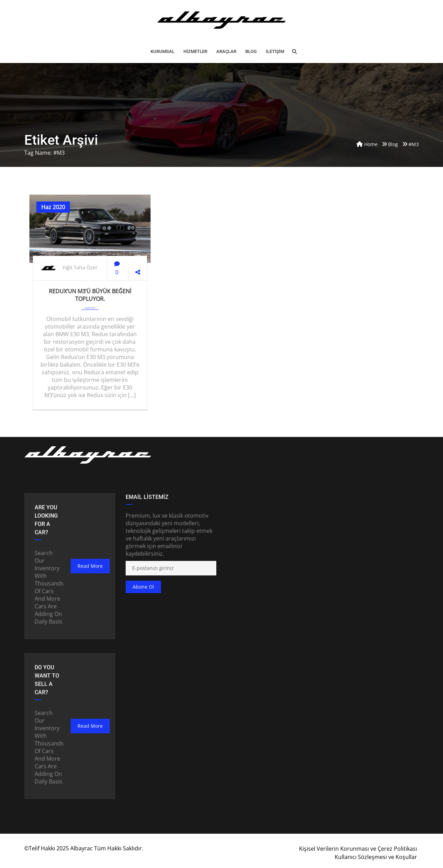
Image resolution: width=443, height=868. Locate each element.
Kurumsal (162, 51)
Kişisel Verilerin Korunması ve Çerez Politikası (358, 849)
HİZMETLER (195, 51)
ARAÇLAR (226, 51)
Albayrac (82, 848)
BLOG (251, 51)
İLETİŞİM (275, 51)
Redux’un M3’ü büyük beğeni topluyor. (90, 295)
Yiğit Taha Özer (80, 267)
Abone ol (143, 587)
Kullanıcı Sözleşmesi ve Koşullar (376, 857)
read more (90, 566)
